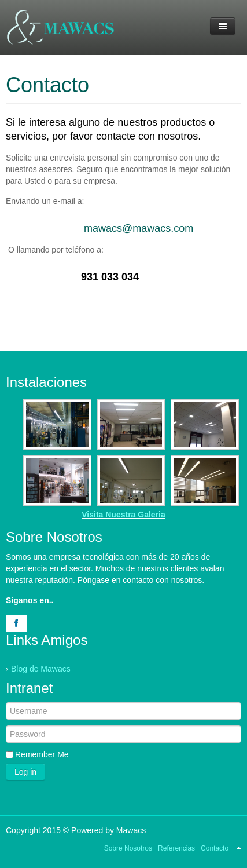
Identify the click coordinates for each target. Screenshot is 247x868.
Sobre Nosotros (128, 848)
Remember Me (42, 754)
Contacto (47, 85)
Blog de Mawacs (41, 669)
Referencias (176, 848)
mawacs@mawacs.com (139, 228)
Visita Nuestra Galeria (123, 515)
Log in (25, 772)
